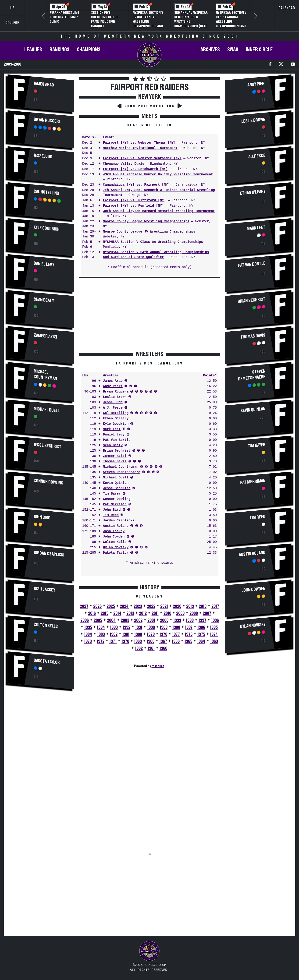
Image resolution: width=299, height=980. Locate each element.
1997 (202, 620)
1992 (126, 627)
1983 (101, 634)
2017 (215, 606)
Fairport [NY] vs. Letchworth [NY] (135, 169)
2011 (155, 613)
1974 (214, 634)
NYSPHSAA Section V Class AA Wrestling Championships (153, 242)
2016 (92, 613)
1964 (201, 641)
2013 (130, 613)
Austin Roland (116, 526)
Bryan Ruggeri (47, 120)
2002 (138, 620)
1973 (88, 641)
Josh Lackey (44, 589)
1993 (114, 627)
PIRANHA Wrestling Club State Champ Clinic (64, 17)
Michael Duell (47, 410)
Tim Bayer (112, 494)
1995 (88, 627)
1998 (190, 620)
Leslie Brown (115, 397)
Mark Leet (112, 429)
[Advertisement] (41, 771)
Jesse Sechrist (48, 446)
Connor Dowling (48, 482)
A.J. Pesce (113, 408)
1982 (114, 634)
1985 (214, 627)
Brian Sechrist (117, 451)
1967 (163, 641)
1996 (215, 620)
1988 (176, 627)
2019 (190, 606)
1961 (151, 648)
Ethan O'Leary (116, 419)
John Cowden (114, 537)
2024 (124, 606)
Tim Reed (111, 515)
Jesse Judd (43, 156)
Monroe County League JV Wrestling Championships (149, 232)
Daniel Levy (44, 264)
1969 (138, 641)
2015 (105, 613)
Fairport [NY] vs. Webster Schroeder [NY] (142, 158)
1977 (176, 634)
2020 (177, 606)
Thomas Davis (115, 462)
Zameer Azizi (45, 336)
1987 (189, 627)
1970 (125, 641)
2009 (180, 613)
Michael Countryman (45, 375)
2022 (151, 606)
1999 (177, 620)
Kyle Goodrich (47, 228)
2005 (98, 620)
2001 (151, 620)
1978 (163, 634)
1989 (164, 627)
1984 (88, 634)
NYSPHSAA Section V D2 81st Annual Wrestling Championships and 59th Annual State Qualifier (148, 24)
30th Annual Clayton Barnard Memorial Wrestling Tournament (159, 211)
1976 (189, 634)
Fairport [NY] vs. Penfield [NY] (133, 206)
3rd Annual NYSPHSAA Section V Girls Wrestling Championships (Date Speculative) (191, 22)
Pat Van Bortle (117, 440)
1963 (214, 641)
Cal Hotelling (46, 192)
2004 (111, 620)
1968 (151, 641)
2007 (207, 613)
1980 (138, 634)
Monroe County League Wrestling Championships (146, 221)
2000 (164, 620)
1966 (176, 641)
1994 (101, 627)
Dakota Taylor (47, 662)
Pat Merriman (115, 504)
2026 (97, 606)
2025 (111, 606)
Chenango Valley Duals (124, 164)
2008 (194, 613)
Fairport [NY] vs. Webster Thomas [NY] (139, 143)
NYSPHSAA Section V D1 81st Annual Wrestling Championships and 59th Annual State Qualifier (231, 24)
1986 (201, 627)
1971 (113, 641)
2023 (138, 606)
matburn (158, 666)
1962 (139, 648)
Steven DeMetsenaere (122, 472)
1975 (201, 634)
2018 (203, 606)
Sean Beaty (44, 300)
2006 (85, 620)
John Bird (42, 517)
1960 (163, 648)
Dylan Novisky (116, 547)
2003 (125, 620)
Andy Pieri (113, 386)
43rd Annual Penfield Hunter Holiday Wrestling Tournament (158, 175)
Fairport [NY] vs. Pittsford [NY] (134, 200)
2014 (117, 613)
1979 (151, 634)
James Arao (44, 84)
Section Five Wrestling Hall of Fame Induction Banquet (105, 19)
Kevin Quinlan (116, 483)
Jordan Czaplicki (49, 554)
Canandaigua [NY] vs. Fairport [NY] (136, 185)
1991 (139, 627)
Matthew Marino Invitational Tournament (140, 148)
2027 (84, 606)
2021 (164, 606)
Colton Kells (46, 625)
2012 (143, 613)
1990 (151, 627)
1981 (126, 634)
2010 (167, 613)
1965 (188, 641)
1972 (101, 641)
